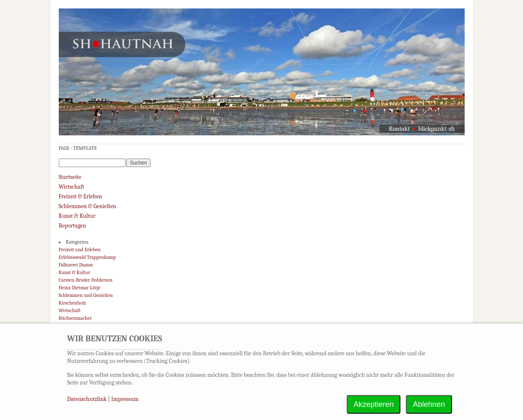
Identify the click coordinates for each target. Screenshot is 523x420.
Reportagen (73, 226)
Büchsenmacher (75, 318)
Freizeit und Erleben (80, 250)
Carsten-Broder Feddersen (86, 280)
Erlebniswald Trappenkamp (88, 257)
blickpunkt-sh (436, 129)
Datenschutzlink (88, 399)
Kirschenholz (73, 303)
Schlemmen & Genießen (88, 206)
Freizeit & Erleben (81, 196)
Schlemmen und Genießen (86, 295)
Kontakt (399, 129)
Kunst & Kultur (77, 216)
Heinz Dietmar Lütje (80, 288)
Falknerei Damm (76, 265)
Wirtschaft (72, 187)
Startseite (70, 177)
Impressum (125, 399)
